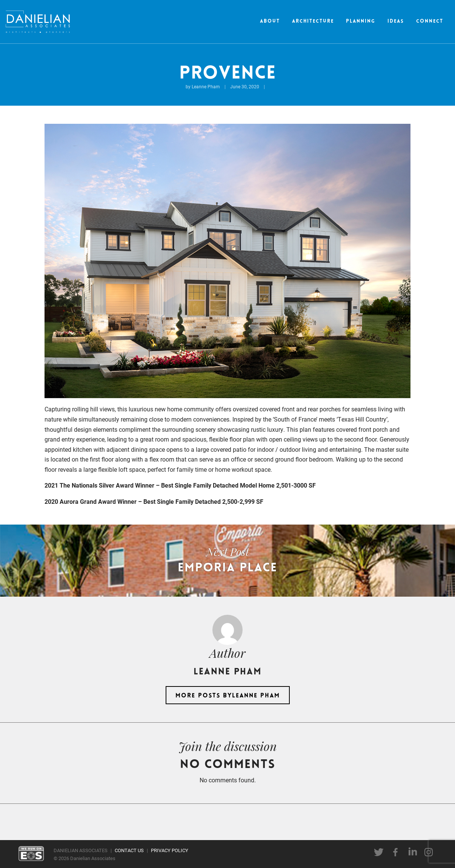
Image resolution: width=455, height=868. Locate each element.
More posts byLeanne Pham (228, 696)
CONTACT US (129, 850)
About (270, 21)
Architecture (313, 21)
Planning (361, 21)
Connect (430, 21)
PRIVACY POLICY (170, 850)
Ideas (396, 21)
